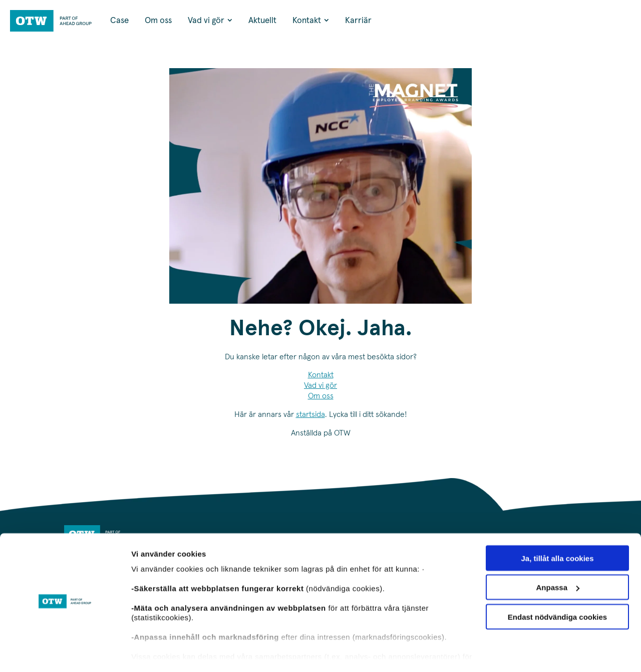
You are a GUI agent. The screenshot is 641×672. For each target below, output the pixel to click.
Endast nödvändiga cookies (557, 589)
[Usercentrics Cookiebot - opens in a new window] (65, 652)
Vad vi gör (320, 385)
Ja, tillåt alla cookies (557, 530)
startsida (310, 414)
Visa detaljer (153, 652)
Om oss (321, 396)
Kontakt (321, 375)
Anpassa (558, 559)
